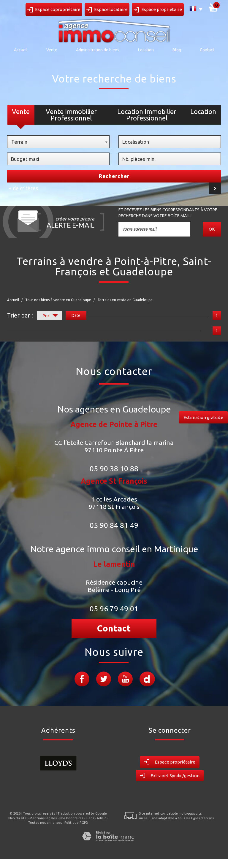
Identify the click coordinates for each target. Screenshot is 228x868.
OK (212, 229)
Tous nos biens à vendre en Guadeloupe (58, 300)
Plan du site (18, 818)
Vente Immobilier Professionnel (71, 115)
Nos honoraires (71, 818)
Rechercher (114, 176)
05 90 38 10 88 (114, 469)
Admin (102, 818)
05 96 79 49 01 (114, 609)
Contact (207, 50)
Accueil (21, 50)
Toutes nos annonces (45, 823)
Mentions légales (43, 818)
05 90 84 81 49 (114, 525)
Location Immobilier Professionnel (147, 115)
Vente (52, 50)
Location (146, 50)
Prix (50, 316)
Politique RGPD (76, 823)
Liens (90, 818)
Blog (177, 50)
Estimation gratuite (203, 417)
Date (76, 315)
